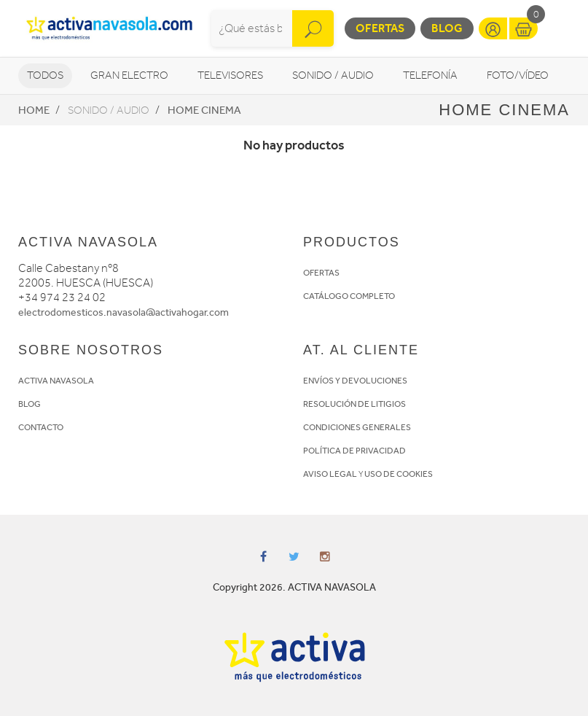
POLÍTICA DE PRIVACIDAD (354, 451)
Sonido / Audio (333, 75)
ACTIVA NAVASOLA (56, 381)
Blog (447, 28)
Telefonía (430, 75)
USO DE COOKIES (399, 474)
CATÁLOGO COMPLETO (349, 296)
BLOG (30, 404)
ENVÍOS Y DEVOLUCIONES (355, 381)
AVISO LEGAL (330, 474)
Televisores (230, 75)
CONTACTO (41, 427)
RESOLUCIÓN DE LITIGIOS (354, 404)
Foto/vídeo (518, 75)
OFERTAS (321, 273)
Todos (45, 75)
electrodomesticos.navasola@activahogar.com (124, 312)
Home (34, 110)
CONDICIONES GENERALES (357, 427)
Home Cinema (204, 110)
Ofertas (380, 28)
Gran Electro (129, 75)
